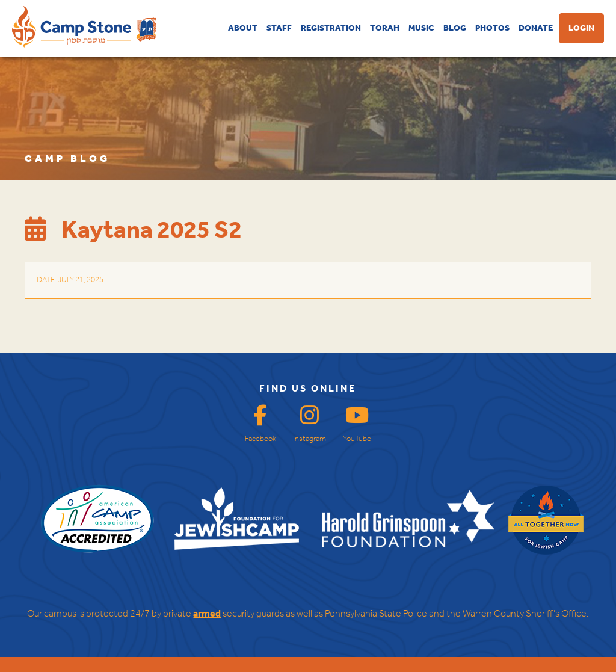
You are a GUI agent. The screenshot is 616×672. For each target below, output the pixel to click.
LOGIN (581, 28)
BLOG (455, 28)
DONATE (536, 28)
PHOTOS (492, 28)
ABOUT (243, 28)
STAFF (279, 28)
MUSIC (421, 28)
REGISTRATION (331, 28)
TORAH (385, 28)
